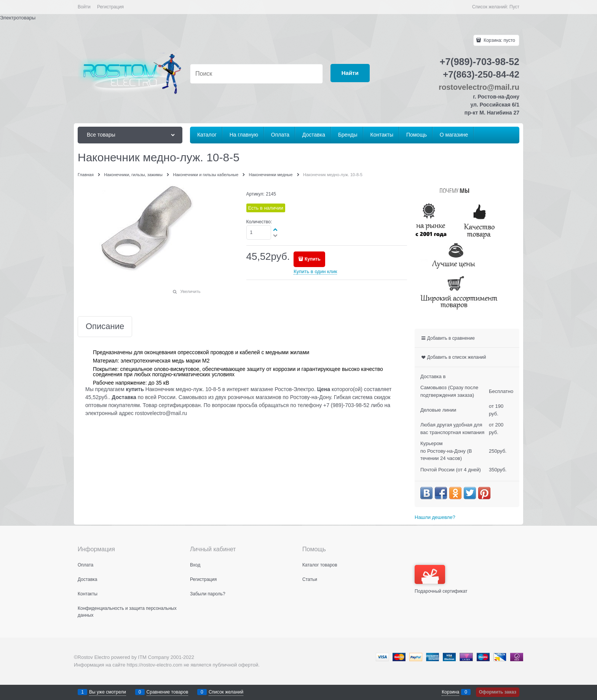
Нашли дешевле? (435, 517)
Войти (84, 7)
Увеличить (190, 291)
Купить (313, 259)
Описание (105, 327)
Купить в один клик (315, 271)
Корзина (450, 692)
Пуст (514, 7)
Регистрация (110, 7)
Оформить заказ (498, 692)
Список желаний (226, 692)
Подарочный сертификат (441, 579)
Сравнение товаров (168, 692)
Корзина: (499, 40)
